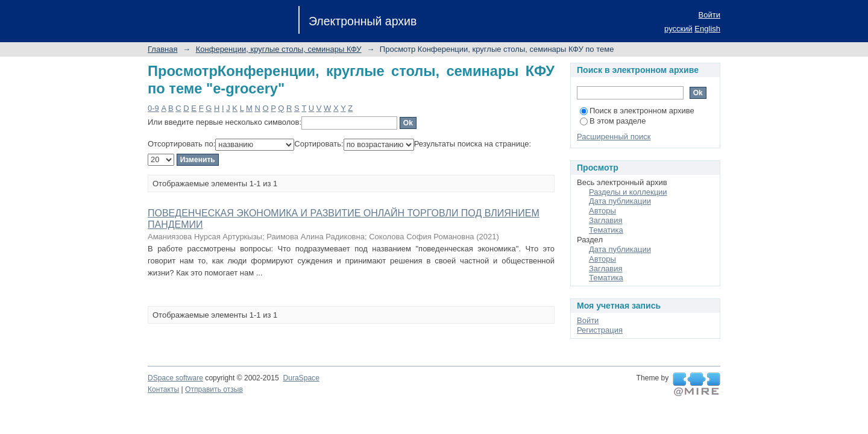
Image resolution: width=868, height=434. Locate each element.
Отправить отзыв (214, 389)
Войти (709, 15)
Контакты (163, 389)
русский (678, 29)
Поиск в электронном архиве (637, 111)
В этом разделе (613, 121)
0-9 (153, 108)
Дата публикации (620, 201)
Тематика (606, 230)
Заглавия (606, 220)
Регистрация (600, 330)
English (707, 29)
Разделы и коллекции (628, 192)
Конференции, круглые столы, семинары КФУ (279, 49)
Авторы (602, 211)
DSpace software (175, 378)
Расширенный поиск (614, 137)
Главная (162, 49)
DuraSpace (301, 378)
